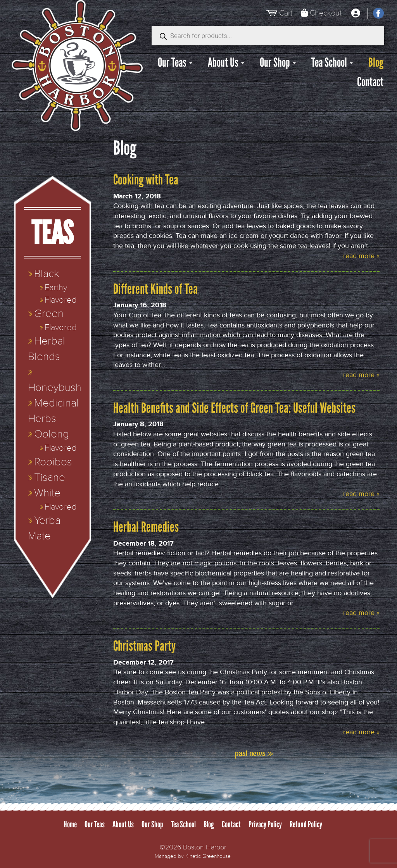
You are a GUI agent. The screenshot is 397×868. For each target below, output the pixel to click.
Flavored (60, 300)
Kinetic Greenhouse (208, 856)
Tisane (50, 478)
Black (47, 274)
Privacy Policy (265, 824)
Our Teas (175, 62)
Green (49, 314)
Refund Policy (306, 824)
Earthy (56, 288)
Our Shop (278, 62)
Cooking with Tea (146, 180)
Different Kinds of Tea (155, 289)
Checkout (326, 13)
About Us (226, 62)
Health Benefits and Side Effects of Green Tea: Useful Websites (234, 408)
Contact (370, 82)
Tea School (332, 62)
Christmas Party (144, 646)
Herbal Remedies (146, 527)
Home (70, 824)
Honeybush (55, 388)
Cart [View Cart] (286, 13)
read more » (361, 256)
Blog (376, 62)
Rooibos (53, 462)
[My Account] (356, 13)
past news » (254, 753)
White (47, 493)
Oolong (52, 434)
